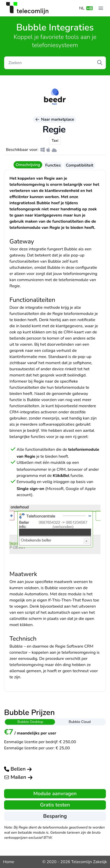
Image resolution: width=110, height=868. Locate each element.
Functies (53, 165)
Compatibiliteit (79, 165)
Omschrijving (28, 165)
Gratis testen (55, 805)
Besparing (55, 816)
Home (9, 862)
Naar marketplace (54, 119)
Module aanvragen (55, 794)
